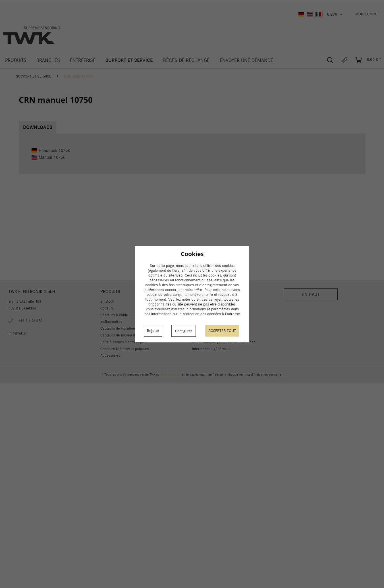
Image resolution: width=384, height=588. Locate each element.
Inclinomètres (111, 322)
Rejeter (153, 331)
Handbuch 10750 (51, 150)
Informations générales (211, 349)
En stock (107, 301)
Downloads (38, 127)
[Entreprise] (83, 60)
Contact (198, 322)
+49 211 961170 (30, 321)
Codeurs (107, 308)
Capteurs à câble (114, 315)
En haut (311, 294)
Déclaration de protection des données (224, 342)
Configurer (184, 331)
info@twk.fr (18, 333)
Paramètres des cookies (212, 301)
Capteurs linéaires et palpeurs (125, 349)
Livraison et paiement (210, 308)
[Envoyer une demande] (246, 60)
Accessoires (110, 355)
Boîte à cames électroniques (123, 342)
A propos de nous (206, 315)
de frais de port (170, 374)
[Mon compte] (367, 14)
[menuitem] (367, 14)
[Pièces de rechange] (186, 60)
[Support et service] (129, 60)
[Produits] (16, 60)
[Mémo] (345, 60)
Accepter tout (222, 331)
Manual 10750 (49, 157)
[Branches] (48, 60)
